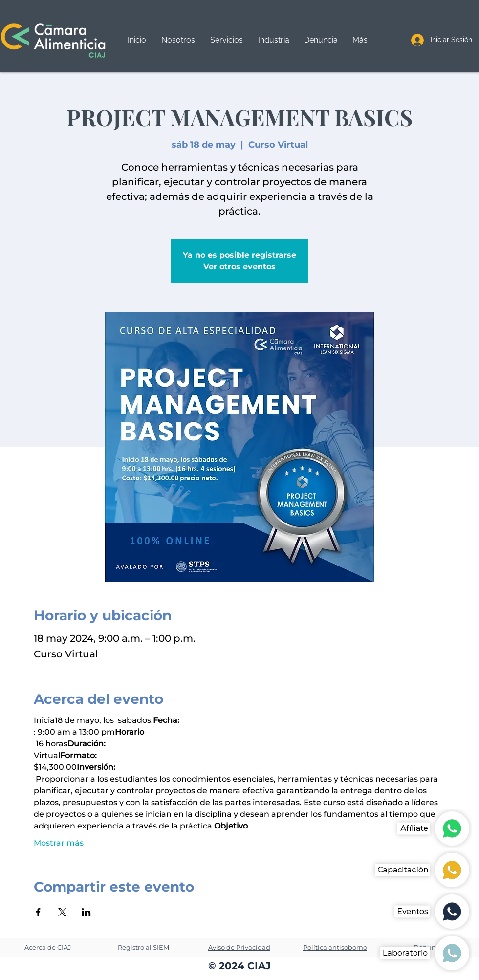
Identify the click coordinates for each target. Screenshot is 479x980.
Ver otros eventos (239, 267)
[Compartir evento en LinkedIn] (86, 912)
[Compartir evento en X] (62, 912)
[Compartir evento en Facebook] (38, 912)
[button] (226, 40)
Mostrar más (59, 843)
